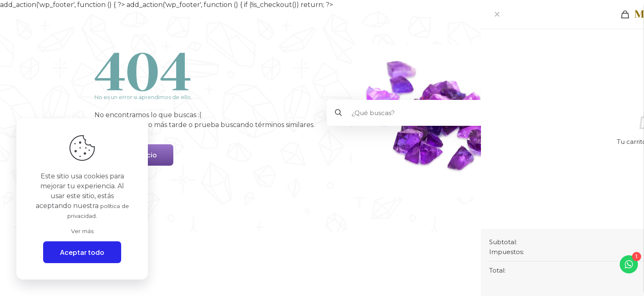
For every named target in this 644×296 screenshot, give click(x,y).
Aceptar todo (82, 252)
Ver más (82, 230)
